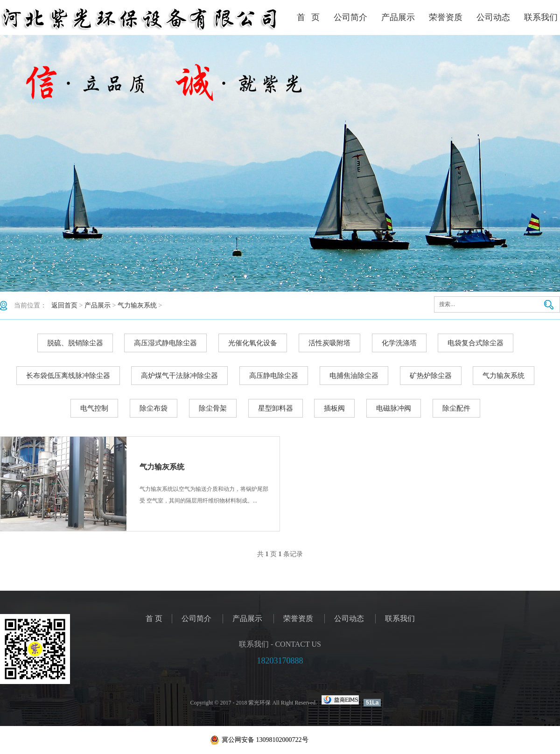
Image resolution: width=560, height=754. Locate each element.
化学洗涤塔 (399, 343)
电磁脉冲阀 (394, 408)
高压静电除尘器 (274, 376)
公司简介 (350, 17)
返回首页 (64, 305)
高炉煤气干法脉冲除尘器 (179, 376)
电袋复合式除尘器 (476, 343)
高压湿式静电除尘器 (165, 343)
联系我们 (541, 17)
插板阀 (334, 408)
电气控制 (94, 408)
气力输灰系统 (137, 305)
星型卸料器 (276, 408)
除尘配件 (456, 408)
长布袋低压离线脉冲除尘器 (68, 376)
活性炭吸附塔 (329, 343)
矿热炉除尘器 (431, 376)
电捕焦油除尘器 (354, 376)
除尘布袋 (154, 408)
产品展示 (398, 17)
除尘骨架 (213, 408)
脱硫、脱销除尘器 (75, 343)
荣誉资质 (446, 17)
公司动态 (493, 17)
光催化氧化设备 (253, 343)
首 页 (308, 17)
